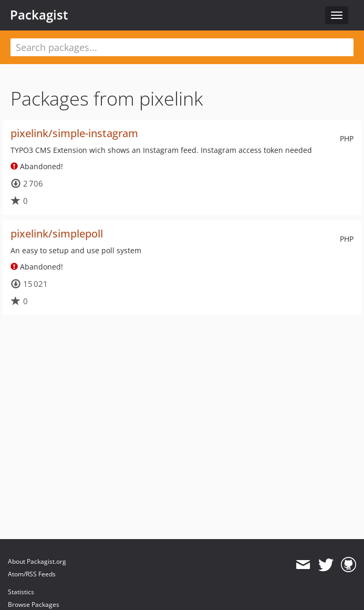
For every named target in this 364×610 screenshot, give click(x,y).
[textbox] (182, 47)
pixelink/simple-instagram (74, 133)
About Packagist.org (37, 561)
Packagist (39, 15)
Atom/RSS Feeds (32, 574)
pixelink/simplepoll (57, 234)
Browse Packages (34, 604)
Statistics (21, 592)
